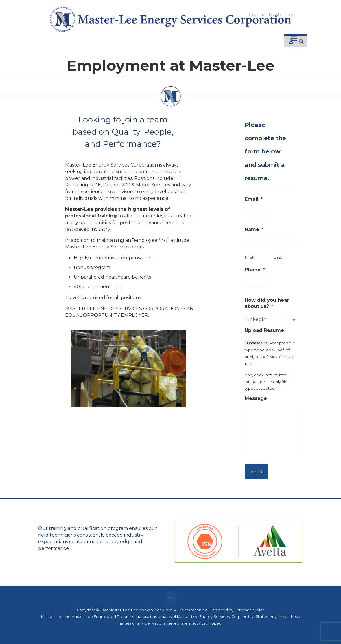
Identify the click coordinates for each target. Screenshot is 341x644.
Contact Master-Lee (272, 15)
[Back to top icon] (171, 598)
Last (278, 257)
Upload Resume (264, 330)
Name (254, 229)
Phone (255, 270)
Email (254, 199)
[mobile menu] (294, 39)
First (249, 257)
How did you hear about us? (267, 303)
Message (256, 398)
